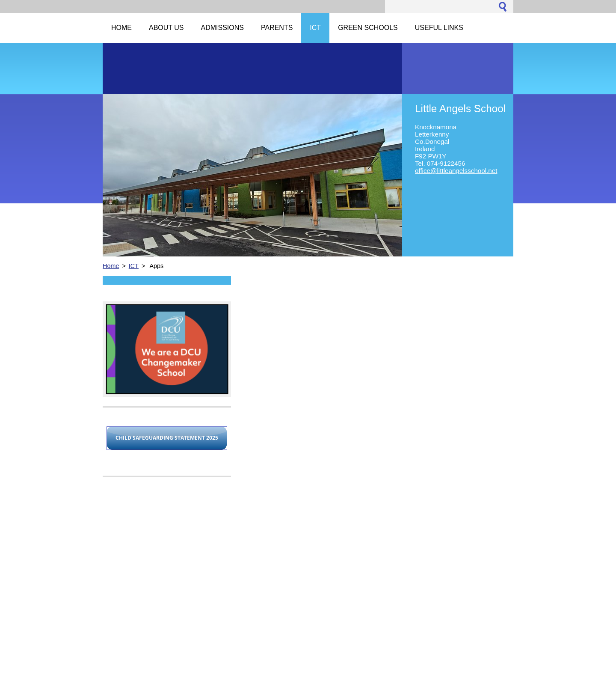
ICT (134, 266)
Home (111, 266)
